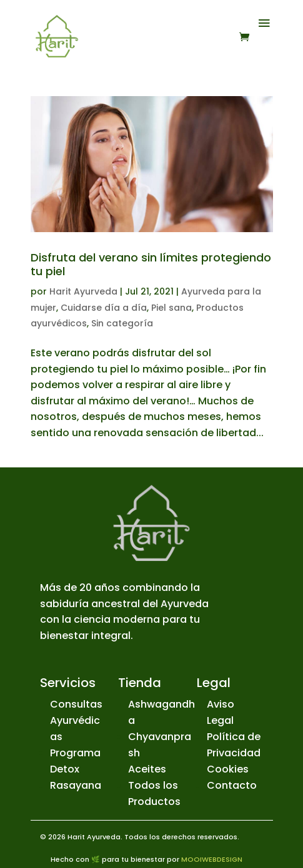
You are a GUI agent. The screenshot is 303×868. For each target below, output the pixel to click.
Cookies (228, 769)
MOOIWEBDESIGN (212, 859)
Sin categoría (122, 323)
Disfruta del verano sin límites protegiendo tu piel (151, 264)
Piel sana (171, 308)
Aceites (147, 769)
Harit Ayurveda (83, 291)
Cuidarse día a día (104, 308)
